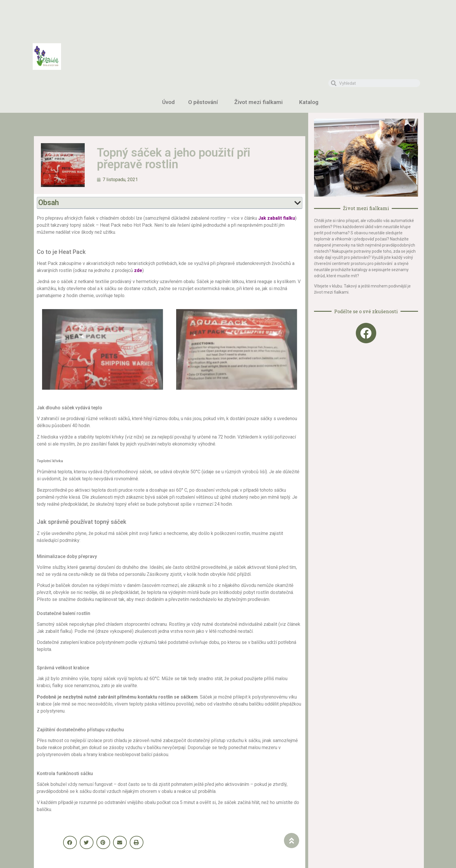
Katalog (310, 102)
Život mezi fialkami (260, 102)
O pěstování (204, 102)
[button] (70, 842)
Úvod (168, 102)
